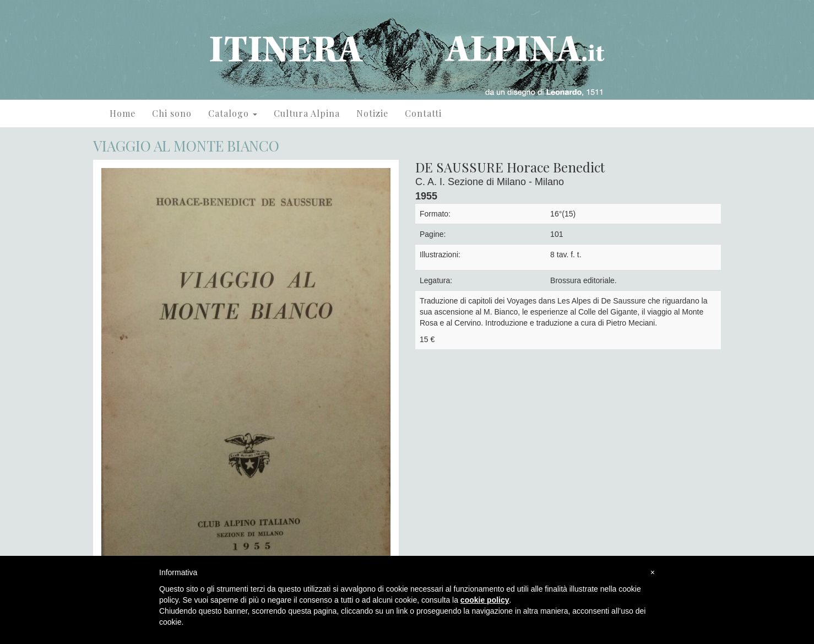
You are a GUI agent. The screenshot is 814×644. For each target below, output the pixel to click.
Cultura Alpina (307, 113)
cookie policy (485, 600)
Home (123, 113)
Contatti (423, 113)
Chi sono (172, 113)
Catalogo (233, 113)
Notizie (372, 113)
